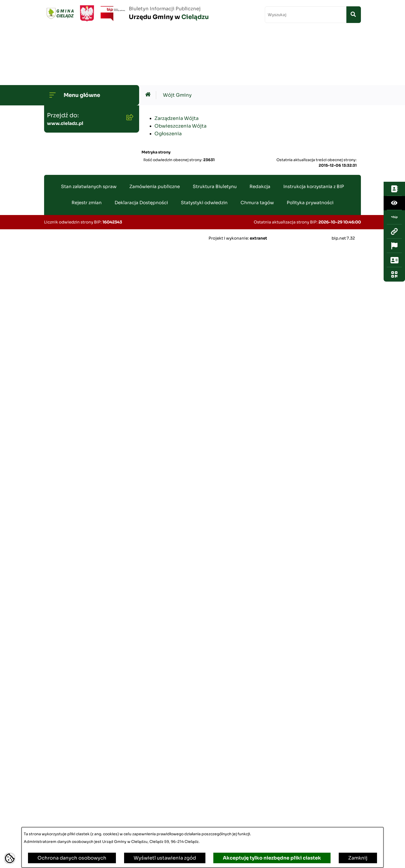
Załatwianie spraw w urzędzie (84, 576)
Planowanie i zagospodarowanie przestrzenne (72, 279)
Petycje (58, 660)
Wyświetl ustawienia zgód (165, 858)
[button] (129, 84)
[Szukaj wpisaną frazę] (354, 15)
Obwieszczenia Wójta (180, 70)
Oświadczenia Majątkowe (80, 303)
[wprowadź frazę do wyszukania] (306, 15)
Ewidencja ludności (72, 508)
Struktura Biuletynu (215, 813)
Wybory (58, 559)
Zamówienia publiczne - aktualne (78, 324)
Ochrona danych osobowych (72, 858)
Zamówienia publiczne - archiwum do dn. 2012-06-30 (84, 348)
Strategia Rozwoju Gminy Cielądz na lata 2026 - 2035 (81, 252)
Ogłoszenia (63, 197)
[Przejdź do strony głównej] (126, 13)
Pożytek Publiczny (71, 474)
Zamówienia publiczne (155, 813)
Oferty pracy (64, 491)
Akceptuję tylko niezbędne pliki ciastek (272, 858)
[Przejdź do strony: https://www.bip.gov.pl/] (394, 85)
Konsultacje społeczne (76, 643)
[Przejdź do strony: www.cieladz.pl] (394, 100)
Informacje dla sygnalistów (81, 728)
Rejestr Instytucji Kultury (79, 542)
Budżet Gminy (66, 180)
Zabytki (58, 694)
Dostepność (64, 677)
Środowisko (63, 214)
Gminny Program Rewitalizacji (85, 231)
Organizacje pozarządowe (80, 609)
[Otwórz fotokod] (394, 142)
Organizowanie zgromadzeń (83, 592)
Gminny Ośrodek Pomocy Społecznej (80, 396)
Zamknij (358, 858)
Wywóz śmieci (66, 457)
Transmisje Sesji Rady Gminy (84, 164)
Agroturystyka (66, 525)
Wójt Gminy (63, 84)
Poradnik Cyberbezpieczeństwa (87, 711)
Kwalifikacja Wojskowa (76, 762)
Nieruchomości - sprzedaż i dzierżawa (82, 437)
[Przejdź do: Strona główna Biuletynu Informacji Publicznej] (149, 39)
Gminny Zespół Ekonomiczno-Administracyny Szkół (85, 372)
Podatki (58, 416)
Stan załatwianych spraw (89, 813)
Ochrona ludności (71, 745)
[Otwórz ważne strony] (394, 114)
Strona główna (66, 67)
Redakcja (260, 813)
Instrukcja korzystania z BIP (314, 813)
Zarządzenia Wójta (176, 62)
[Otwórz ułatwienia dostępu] (394, 71)
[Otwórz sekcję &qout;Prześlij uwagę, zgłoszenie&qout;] (394, 128)
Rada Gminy (63, 147)
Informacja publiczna (74, 626)
